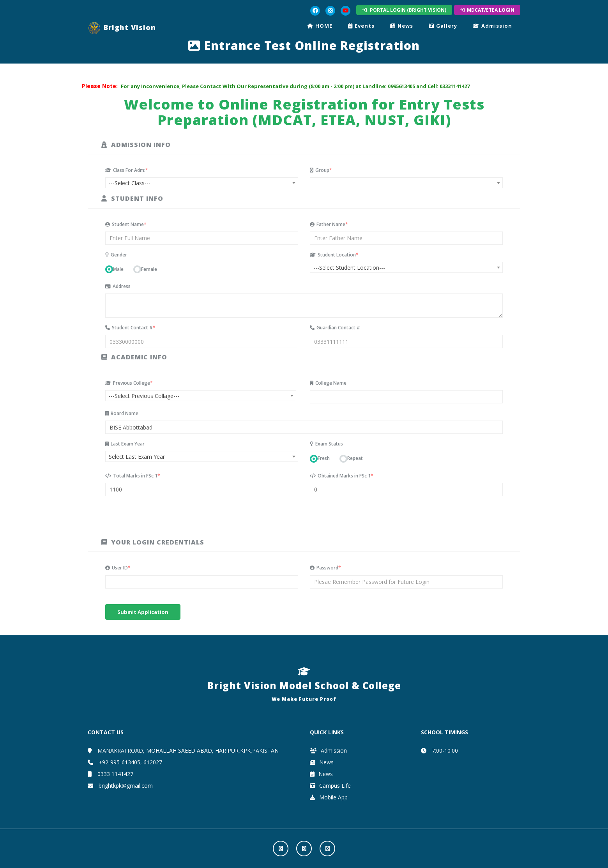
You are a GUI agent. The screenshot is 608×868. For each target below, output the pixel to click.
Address (118, 286)
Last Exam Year (125, 444)
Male (118, 269)
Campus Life (330, 786)
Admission (492, 26)
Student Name (126, 224)
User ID (118, 568)
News (402, 26)
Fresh (324, 458)
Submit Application (143, 612)
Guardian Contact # (335, 328)
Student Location (334, 255)
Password (325, 568)
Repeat (355, 458)
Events (361, 26)
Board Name (122, 413)
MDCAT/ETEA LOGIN (487, 10)
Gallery (443, 26)
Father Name (329, 224)
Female (149, 269)
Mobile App (329, 797)
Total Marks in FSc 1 (133, 476)
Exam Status (326, 444)
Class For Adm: (127, 170)
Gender (116, 255)
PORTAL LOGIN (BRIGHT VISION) (404, 10)
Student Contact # (130, 328)
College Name (328, 383)
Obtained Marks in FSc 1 (342, 476)
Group (321, 170)
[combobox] (202, 183)
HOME (320, 26)
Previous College (129, 383)
